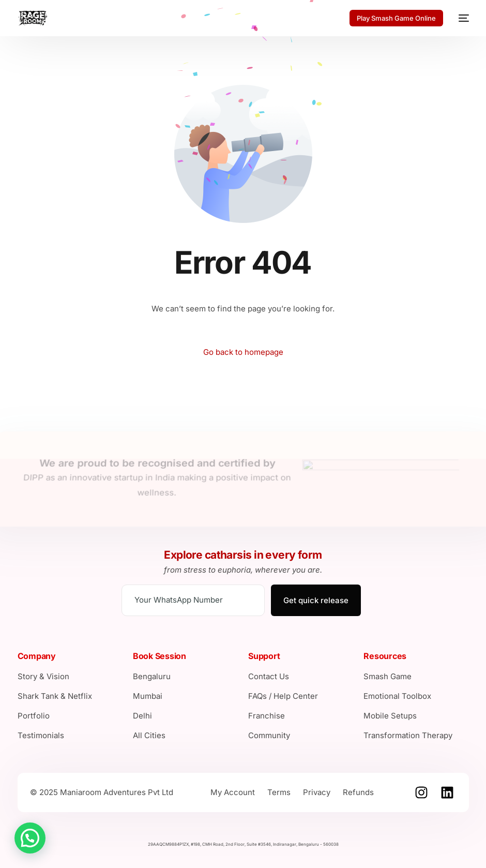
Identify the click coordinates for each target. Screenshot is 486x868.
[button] (30, 838)
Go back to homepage (243, 352)
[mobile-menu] (461, 18)
